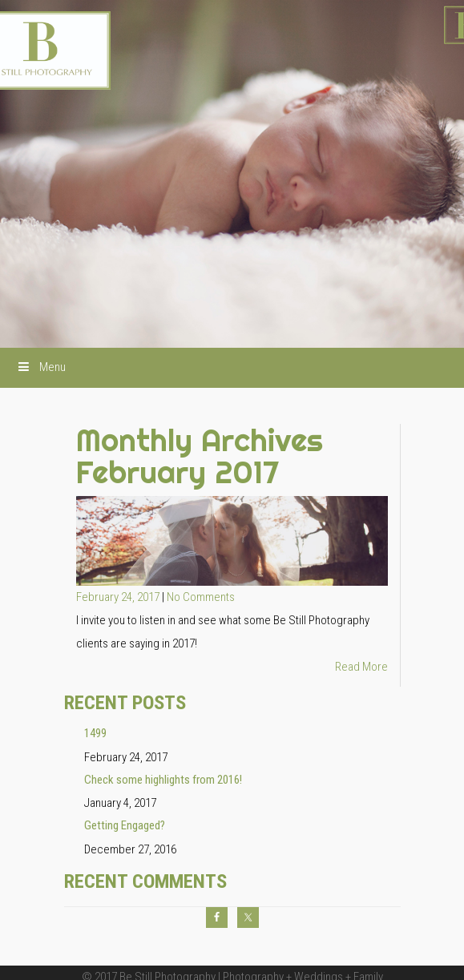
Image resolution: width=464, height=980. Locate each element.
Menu (41, 367)
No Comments (201, 597)
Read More (361, 667)
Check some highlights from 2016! (163, 780)
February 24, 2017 (119, 597)
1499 (95, 733)
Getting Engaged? (125, 825)
